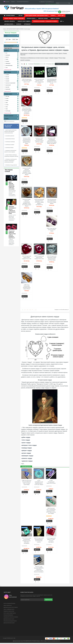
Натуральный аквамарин (8, 616)
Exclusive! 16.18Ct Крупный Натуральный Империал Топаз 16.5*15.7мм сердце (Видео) (27, 171)
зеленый (7, 81)
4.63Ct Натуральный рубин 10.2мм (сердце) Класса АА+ (39, 257)
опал (7, 67)
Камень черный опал (8, 606)
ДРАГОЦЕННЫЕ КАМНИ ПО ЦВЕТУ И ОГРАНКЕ (15, 29)
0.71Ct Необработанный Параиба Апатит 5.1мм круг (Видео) (39, 483)
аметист (7, 57)
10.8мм (7, 100)
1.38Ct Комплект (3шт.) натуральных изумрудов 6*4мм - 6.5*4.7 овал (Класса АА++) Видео (51, 511)
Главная (5, 29)
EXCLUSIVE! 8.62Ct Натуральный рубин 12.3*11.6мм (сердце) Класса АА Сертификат (27, 111)
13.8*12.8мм (8, 111)
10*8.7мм (7, 96)
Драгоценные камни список (9, 620)
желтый (7, 77)
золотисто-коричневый (10, 83)
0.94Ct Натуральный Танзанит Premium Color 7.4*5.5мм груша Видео (27, 483)
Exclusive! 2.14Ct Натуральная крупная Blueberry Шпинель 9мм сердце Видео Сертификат (52, 141)
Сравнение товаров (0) (62, 64)
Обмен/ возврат (44, 642)
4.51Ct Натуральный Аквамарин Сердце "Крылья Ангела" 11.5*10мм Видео (52, 258)
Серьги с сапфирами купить (9, 610)
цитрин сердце (26, 453)
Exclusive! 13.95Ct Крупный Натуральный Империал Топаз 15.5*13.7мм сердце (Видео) (27, 203)
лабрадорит (8, 63)
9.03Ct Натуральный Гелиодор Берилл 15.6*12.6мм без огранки (39, 541)
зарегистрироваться (55, 4)
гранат (7, 59)
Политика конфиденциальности (54, 642)
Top (71, 636)
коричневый (8, 85)
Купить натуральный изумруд (9, 604)
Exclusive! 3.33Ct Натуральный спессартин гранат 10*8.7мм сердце (39, 140)
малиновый (8, 89)
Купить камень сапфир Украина (10, 614)
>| (36, 310)
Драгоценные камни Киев (18, 642)
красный (7, 87)
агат (6, 53)
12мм (7, 109)
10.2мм (7, 98)
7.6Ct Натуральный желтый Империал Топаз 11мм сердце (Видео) (52, 201)
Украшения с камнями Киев (9, 612)
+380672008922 (46, 2)
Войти (47, 4)
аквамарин (8, 55)
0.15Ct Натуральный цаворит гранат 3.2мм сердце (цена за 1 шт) (39, 81)
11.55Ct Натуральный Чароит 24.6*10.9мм (51, 482)
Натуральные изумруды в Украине (10, 622)
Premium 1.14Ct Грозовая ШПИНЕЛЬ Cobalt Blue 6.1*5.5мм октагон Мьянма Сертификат (39, 570)
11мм (7, 107)
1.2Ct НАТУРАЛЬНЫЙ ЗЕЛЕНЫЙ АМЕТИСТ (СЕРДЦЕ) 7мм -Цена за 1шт (52, 81)
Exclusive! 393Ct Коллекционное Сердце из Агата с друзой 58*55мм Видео (27, 141)
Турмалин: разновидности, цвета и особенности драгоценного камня (13, 210)
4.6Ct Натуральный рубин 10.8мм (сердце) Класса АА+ (27, 257)
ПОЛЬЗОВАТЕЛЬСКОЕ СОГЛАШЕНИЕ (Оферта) (32, 642)
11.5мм (7, 105)
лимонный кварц (9, 65)
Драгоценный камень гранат (9, 624)
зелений (7, 79)
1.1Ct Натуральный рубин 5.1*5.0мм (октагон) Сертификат (51, 541)
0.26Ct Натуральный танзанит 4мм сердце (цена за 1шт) (27, 81)
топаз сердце (26, 440)
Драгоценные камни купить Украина (11, 608)
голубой (7, 75)
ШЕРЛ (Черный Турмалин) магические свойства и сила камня (12, 185)
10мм (7, 103)
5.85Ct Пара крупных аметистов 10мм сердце (52, 230)
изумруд (7, 61)
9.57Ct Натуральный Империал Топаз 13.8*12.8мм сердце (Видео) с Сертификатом (39, 202)
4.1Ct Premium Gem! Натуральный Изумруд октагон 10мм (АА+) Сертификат (27, 541)
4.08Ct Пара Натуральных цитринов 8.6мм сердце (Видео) (27, 287)
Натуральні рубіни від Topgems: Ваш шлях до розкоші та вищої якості (12, 234)
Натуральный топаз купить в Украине (11, 618)
